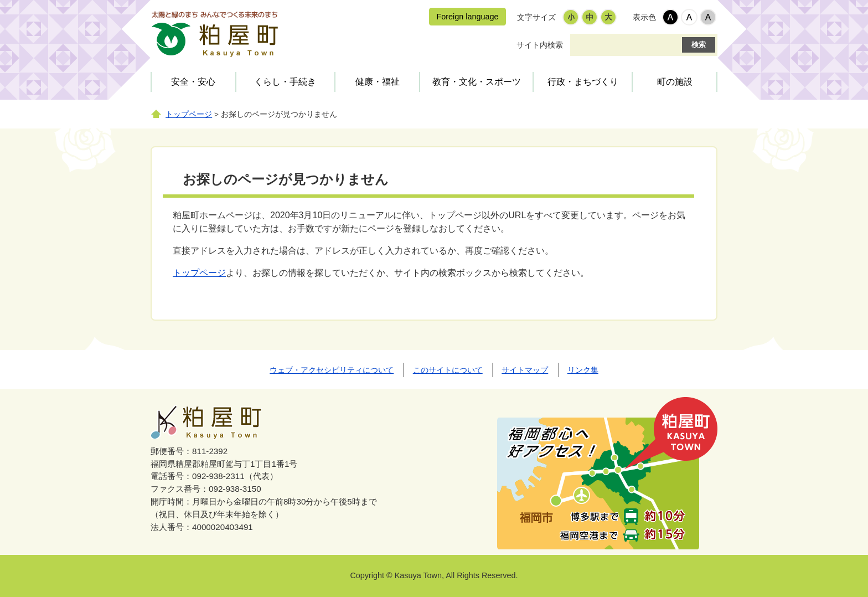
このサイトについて (448, 370)
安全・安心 (193, 82)
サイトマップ (525, 370)
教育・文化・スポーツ (477, 82)
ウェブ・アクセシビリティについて (332, 370)
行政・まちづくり (583, 82)
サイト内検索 (540, 45)
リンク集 (583, 370)
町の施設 (675, 82)
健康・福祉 (378, 82)
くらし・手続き (285, 82)
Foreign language (467, 17)
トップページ (189, 114)
